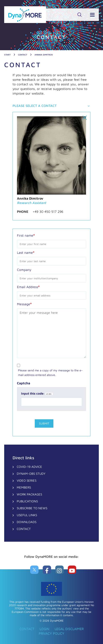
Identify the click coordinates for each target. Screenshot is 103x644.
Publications (27, 501)
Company (24, 270)
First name (26, 235)
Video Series (27, 480)
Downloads (27, 522)
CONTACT (24, 529)
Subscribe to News (32, 508)
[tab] (51, 106)
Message (24, 304)
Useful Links (27, 515)
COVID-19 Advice (29, 467)
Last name (26, 252)
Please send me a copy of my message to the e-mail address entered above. (50, 373)
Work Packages (29, 494)
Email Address (28, 287)
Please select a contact (35, 106)
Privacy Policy (51, 633)
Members (24, 487)
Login (44, 629)
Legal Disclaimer (69, 629)
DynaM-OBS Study (31, 474)
